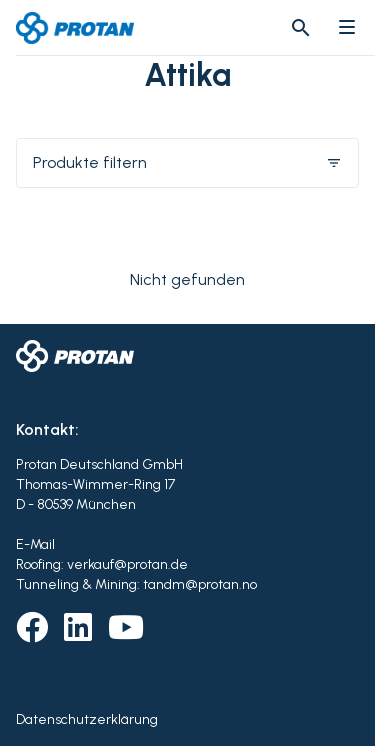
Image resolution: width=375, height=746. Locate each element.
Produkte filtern (187, 162)
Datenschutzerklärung (87, 719)
